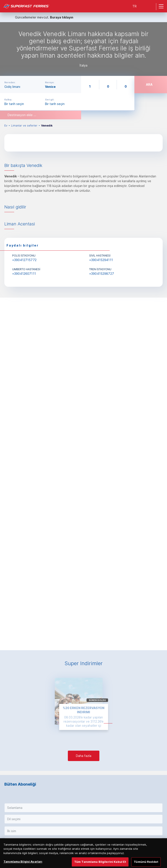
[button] (83, 808)
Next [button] (160, 471)
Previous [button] (7, 471)
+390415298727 (102, 274)
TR (134, 6)
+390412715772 (24, 260)
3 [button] (86, 640)
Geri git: (50, 100)
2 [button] (84, 640)
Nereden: (10, 82)
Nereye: (50, 82)
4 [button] (88, 640)
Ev (6, 126)
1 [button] (81, 640)
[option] (83, 49)
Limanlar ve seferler (24, 126)
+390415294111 (101, 260)
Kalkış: (8, 100)
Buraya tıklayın (62, 17)
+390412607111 (24, 274)
